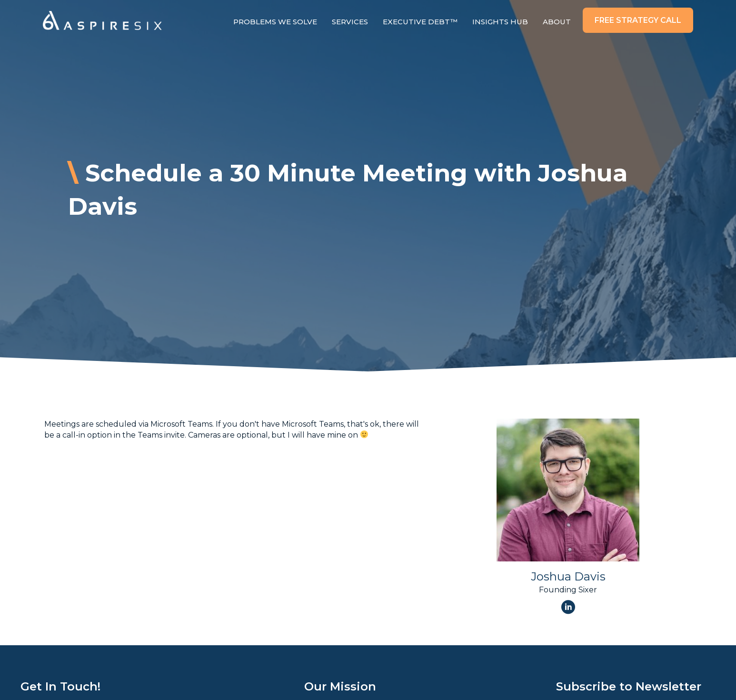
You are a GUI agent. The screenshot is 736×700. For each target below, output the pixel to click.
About (557, 22)
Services (350, 22)
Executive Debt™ (420, 22)
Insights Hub (500, 22)
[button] (638, 20)
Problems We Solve (275, 22)
